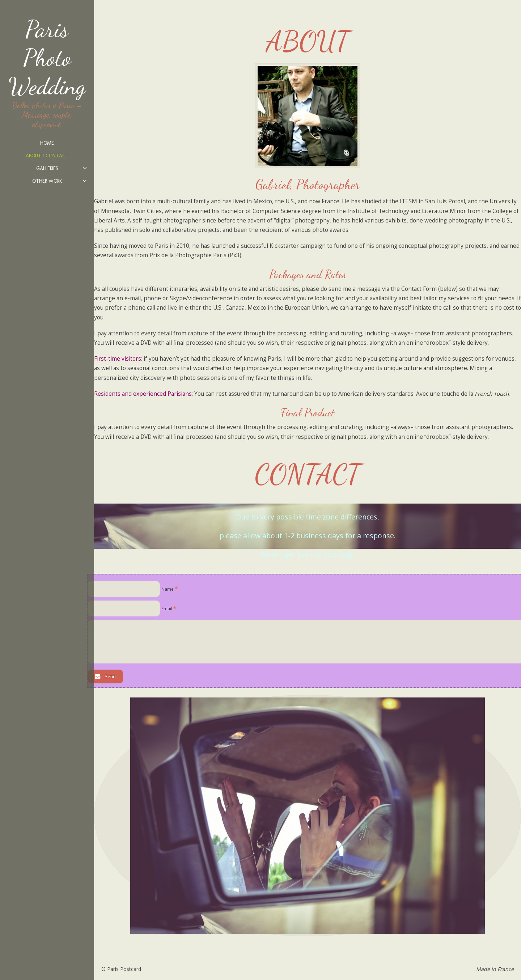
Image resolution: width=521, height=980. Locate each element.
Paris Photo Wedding (47, 57)
